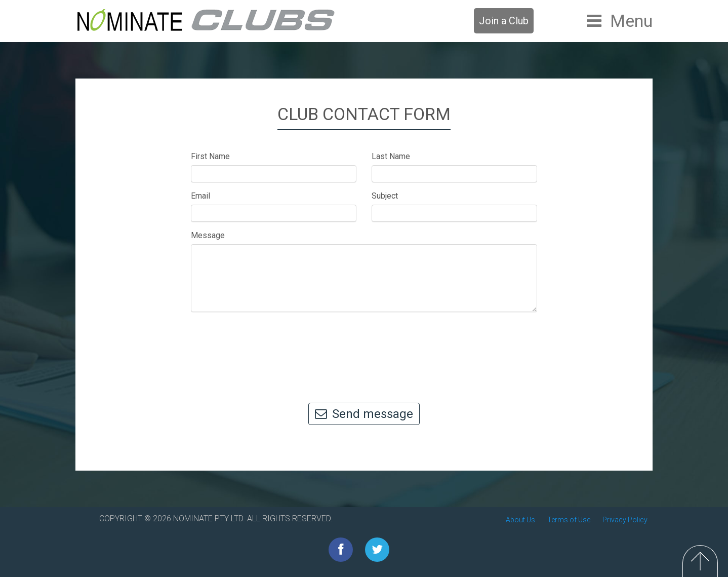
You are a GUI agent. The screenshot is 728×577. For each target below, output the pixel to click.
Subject (385, 196)
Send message (364, 414)
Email (200, 196)
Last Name (391, 156)
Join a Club (504, 21)
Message (208, 235)
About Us (520, 520)
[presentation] (364, 353)
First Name (210, 156)
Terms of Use (569, 520)
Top (700, 561)
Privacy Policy (625, 520)
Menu (631, 21)
